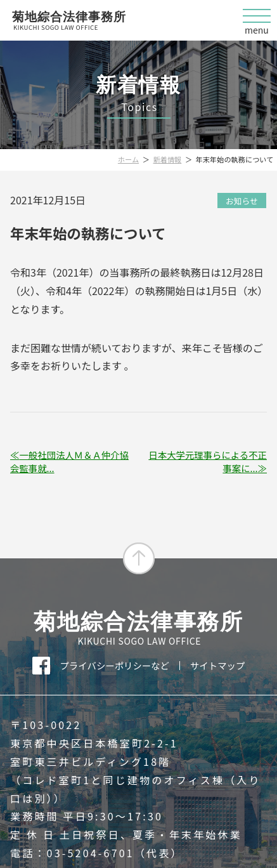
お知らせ (242, 201)
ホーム (128, 159)
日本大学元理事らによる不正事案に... (208, 461)
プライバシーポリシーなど (115, 666)
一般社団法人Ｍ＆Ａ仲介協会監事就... (69, 461)
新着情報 (168, 159)
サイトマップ (217, 666)
